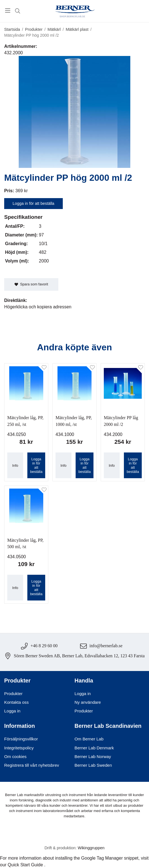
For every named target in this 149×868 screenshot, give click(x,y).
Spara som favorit (31, 284)
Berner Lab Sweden (93, 765)
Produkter (13, 694)
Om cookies (15, 756)
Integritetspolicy (19, 748)
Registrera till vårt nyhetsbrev (32, 765)
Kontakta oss (16, 702)
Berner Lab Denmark (94, 748)
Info (15, 465)
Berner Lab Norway (93, 756)
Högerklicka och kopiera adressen (38, 307)
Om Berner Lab (89, 739)
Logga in (12, 711)
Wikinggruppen (91, 848)
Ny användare (88, 702)
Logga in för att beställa (33, 203)
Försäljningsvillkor (21, 739)
